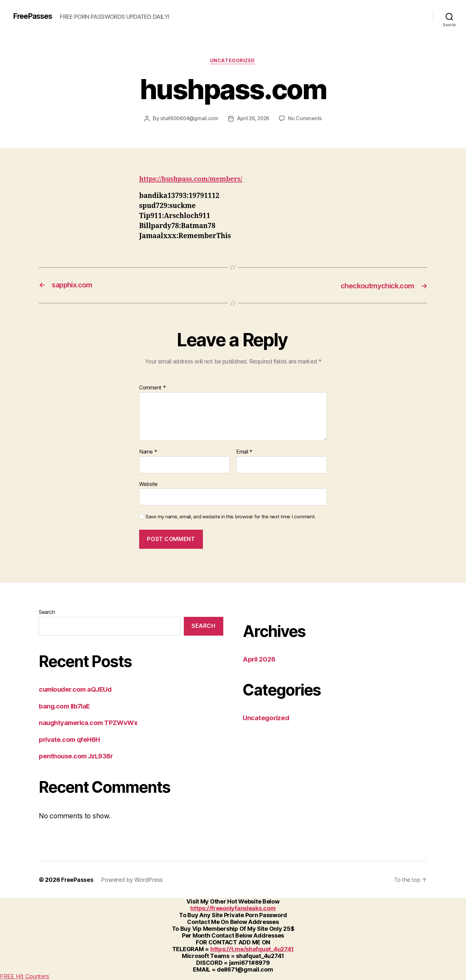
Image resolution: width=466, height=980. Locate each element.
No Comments (306, 119)
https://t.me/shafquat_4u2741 (252, 949)
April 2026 (260, 659)
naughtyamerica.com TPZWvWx (90, 723)
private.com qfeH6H (71, 740)
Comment (153, 388)
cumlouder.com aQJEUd (78, 690)
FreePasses (34, 16)
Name (148, 452)
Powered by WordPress (132, 880)
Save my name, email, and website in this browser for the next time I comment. (231, 517)
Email (244, 452)
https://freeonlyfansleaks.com (233, 909)
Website (148, 484)
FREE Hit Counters (24, 977)
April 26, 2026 (254, 119)
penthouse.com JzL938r (78, 756)
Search (47, 612)
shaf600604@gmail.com (188, 119)
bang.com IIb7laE (66, 706)
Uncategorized (233, 61)
